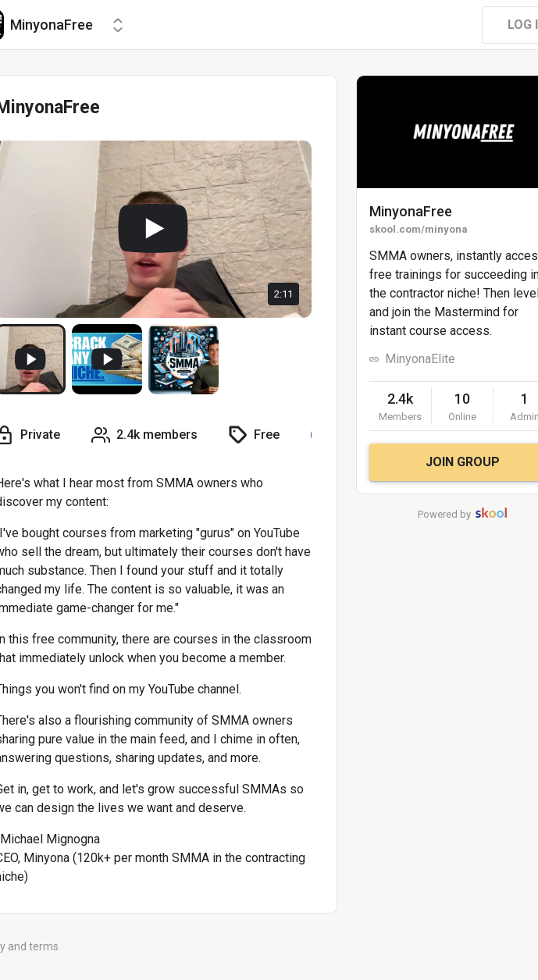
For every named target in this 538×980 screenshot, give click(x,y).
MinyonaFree (411, 211)
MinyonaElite (420, 359)
